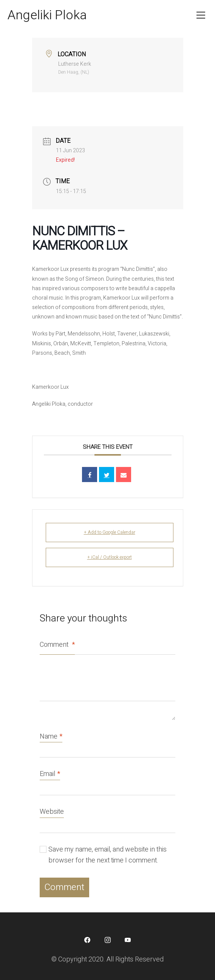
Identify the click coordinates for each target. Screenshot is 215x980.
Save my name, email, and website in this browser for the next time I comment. (107, 855)
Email (50, 774)
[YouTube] (128, 940)
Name (51, 737)
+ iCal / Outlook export (110, 557)
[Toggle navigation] (201, 15)
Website (52, 812)
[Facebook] (87, 940)
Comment (57, 645)
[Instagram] (108, 940)
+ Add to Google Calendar (110, 532)
